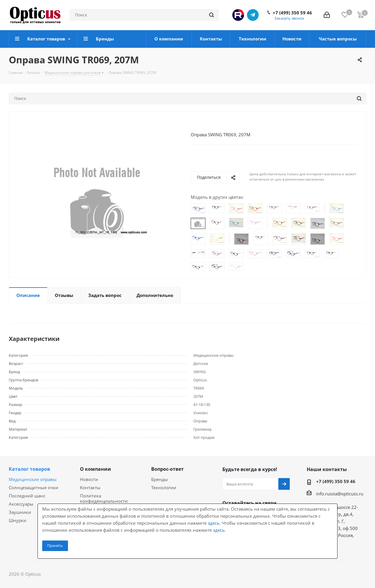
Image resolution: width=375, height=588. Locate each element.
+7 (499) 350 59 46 (292, 13)
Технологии (164, 487)
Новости (89, 479)
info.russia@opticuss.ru (340, 494)
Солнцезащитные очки (34, 487)
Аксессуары (21, 504)
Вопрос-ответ (167, 469)
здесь (214, 523)
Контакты (90, 487)
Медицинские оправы (33, 479)
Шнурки (18, 520)
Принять (55, 545)
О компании (96, 469)
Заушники (20, 512)
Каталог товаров (29, 469)
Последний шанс (27, 496)
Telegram (253, 15)
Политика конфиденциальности (104, 498)
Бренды (160, 479)
